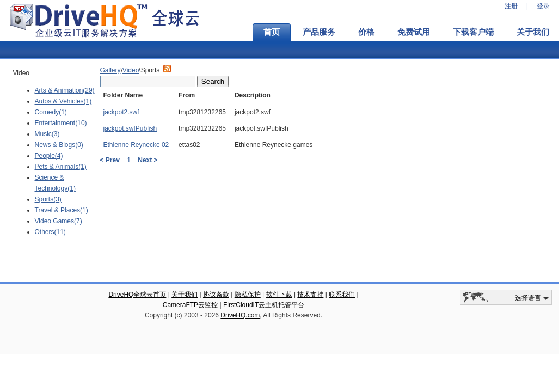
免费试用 (414, 32)
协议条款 (216, 295)
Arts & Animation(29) (65, 90)
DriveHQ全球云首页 (137, 295)
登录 (543, 6)
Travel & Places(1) (62, 210)
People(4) (49, 156)
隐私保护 (248, 295)
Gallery (110, 70)
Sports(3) (48, 199)
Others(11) (50, 232)
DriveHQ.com (240, 315)
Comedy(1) (51, 112)
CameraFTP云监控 (190, 305)
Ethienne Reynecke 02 (136, 145)
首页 (272, 32)
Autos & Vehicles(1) (63, 101)
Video (131, 70)
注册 (511, 6)
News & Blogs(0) (59, 145)
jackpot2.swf (121, 112)
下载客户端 (473, 32)
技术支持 (310, 295)
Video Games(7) (59, 221)
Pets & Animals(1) (61, 167)
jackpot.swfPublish (130, 128)
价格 (366, 32)
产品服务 (319, 32)
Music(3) (47, 134)
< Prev (110, 160)
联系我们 (342, 295)
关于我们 (185, 295)
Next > (148, 160)
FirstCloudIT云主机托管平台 (264, 305)
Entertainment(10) (61, 123)
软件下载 (279, 295)
